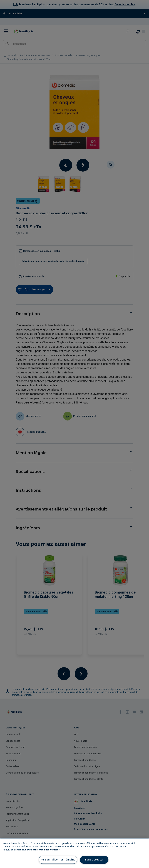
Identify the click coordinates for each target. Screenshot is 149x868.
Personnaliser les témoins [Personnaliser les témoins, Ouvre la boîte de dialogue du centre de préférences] (58, 860)
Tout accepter (94, 860)
